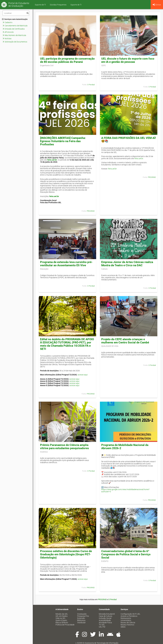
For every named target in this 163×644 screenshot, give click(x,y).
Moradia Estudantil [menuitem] (107, 614)
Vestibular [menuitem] (81, 623)
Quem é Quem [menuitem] (61, 620)
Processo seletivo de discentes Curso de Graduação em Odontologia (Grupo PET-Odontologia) (66, 554)
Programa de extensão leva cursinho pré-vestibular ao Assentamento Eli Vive (66, 264)
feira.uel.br (52, 160)
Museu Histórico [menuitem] (127, 625)
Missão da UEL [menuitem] (62, 614)
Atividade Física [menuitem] (105, 623)
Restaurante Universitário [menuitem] (126, 619)
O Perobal (91, 85)
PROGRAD (91, 211)
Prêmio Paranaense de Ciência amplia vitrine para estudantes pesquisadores (64, 447)
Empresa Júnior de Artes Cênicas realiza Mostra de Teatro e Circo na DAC (127, 264)
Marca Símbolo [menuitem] (62, 623)
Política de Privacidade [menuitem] (65, 625)
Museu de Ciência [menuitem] (128, 623)
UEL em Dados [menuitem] (62, 616)
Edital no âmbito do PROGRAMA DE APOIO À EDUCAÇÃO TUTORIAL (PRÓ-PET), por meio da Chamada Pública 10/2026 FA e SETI (67, 344)
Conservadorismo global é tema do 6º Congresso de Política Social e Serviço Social (126, 554)
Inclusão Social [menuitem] (105, 618)
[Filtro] (16, 13)
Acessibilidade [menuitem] (105, 620)
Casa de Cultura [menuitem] (106, 616)
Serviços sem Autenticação (15, 19)
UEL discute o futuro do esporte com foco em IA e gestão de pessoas (128, 60)
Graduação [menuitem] (82, 614)
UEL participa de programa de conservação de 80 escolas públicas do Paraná (67, 60)
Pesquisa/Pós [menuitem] (83, 616)
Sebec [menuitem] (123, 627)
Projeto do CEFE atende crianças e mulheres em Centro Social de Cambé (125, 341)
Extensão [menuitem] (81, 618)
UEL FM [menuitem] (102, 627)
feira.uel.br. (139, 158)
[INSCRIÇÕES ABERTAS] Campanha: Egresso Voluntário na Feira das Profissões (63, 141)
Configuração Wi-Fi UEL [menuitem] (130, 614)
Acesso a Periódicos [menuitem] (129, 616)
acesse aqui (83, 375)
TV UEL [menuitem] (102, 625)
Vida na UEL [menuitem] (61, 618)
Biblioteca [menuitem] (81, 620)
